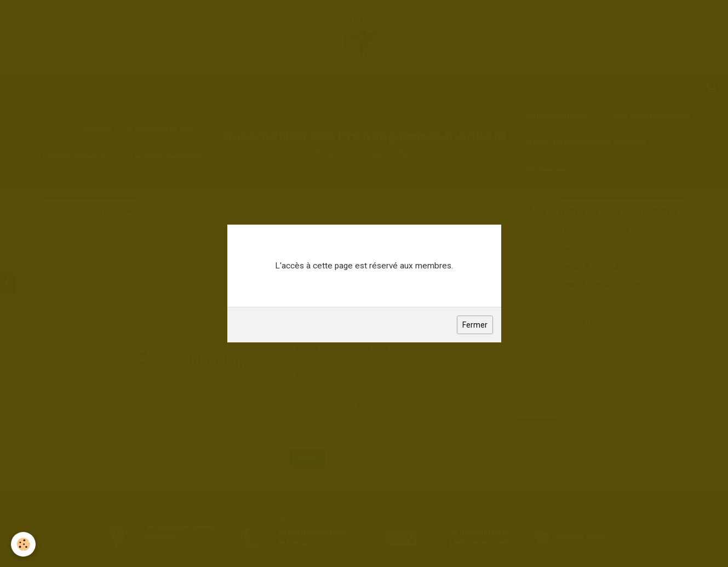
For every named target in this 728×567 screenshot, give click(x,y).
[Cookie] (23, 544)
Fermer (475, 325)
